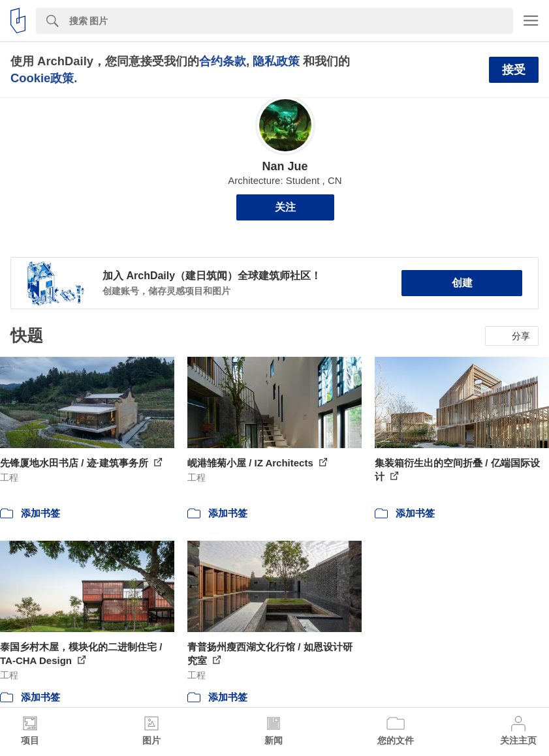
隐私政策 (276, 61)
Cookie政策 (42, 78)
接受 (514, 70)
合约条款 (223, 61)
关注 (285, 207)
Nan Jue (285, 166)
